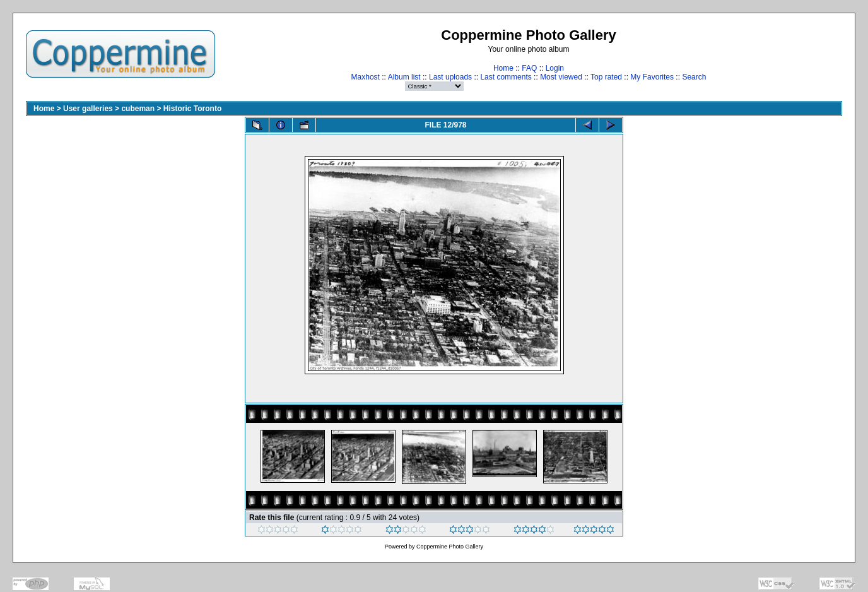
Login (555, 68)
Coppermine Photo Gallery (450, 547)
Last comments (506, 77)
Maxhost (366, 77)
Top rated (606, 77)
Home (503, 68)
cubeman (138, 109)
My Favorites (652, 77)
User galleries (88, 109)
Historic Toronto (192, 109)
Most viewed (561, 77)
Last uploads (450, 77)
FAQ (529, 68)
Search (694, 77)
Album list (404, 77)
